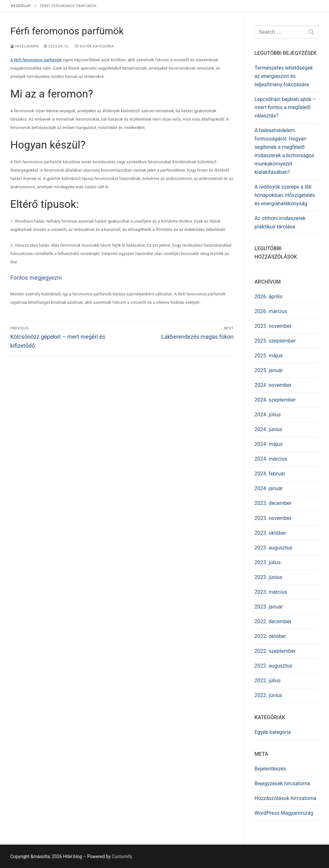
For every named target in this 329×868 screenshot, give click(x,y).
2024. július (268, 415)
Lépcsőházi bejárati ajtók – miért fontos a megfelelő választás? (285, 108)
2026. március (271, 311)
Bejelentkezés (270, 769)
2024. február (270, 474)
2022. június (268, 695)
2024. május (269, 444)
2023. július (268, 562)
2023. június (268, 577)
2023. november (273, 518)
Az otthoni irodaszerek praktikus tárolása (280, 222)
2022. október (270, 636)
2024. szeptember (275, 400)
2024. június (268, 429)
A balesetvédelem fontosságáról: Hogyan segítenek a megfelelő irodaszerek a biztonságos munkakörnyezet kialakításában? (284, 151)
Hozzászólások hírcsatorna (285, 798)
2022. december (273, 621)
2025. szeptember (275, 341)
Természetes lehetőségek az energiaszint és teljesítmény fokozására (284, 76)
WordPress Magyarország (284, 813)
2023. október (270, 533)
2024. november (273, 385)
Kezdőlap (21, 6)
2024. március (271, 459)
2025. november (273, 326)
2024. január (269, 488)
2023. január (269, 607)
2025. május (269, 356)
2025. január (269, 370)
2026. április (268, 297)
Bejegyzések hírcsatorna (282, 783)
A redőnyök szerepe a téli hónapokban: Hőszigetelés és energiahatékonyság (285, 195)
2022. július (268, 681)
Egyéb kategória (94, 46)
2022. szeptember (275, 651)
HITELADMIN (24, 46)
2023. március (271, 592)
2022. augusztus (273, 666)
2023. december (273, 503)
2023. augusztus (273, 548)
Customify (122, 856)
